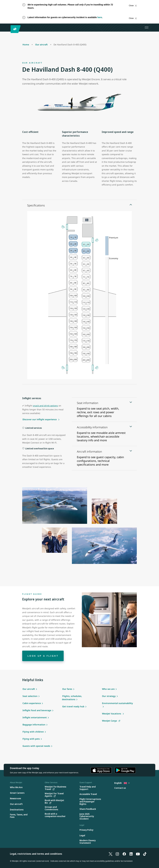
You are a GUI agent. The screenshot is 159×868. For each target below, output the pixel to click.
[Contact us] (120, 788)
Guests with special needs (36, 746)
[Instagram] (117, 854)
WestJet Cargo (110, 721)
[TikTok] (145, 854)
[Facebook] (124, 854)
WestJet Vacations (112, 714)
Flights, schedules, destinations (72, 698)
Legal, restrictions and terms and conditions (36, 854)
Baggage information (34, 725)
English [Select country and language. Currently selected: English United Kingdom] (122, 783)
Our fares (67, 689)
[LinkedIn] (131, 854)
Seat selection (30, 696)
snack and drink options (45, 406)
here (100, 17)
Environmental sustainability (117, 703)
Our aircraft (29, 689)
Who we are (108, 689)
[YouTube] (138, 854)
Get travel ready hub (73, 706)
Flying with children (33, 732)
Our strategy (109, 696)
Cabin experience (32, 703)
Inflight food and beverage (37, 710)
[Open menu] (147, 28)
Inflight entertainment (35, 717)
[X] (111, 854)
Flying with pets (31, 739)
